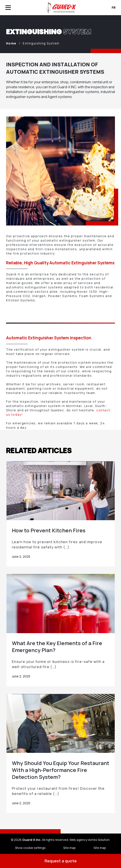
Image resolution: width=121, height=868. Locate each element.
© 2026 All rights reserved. (40, 840)
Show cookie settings (30, 848)
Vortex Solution (99, 840)
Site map (69, 848)
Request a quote (61, 861)
